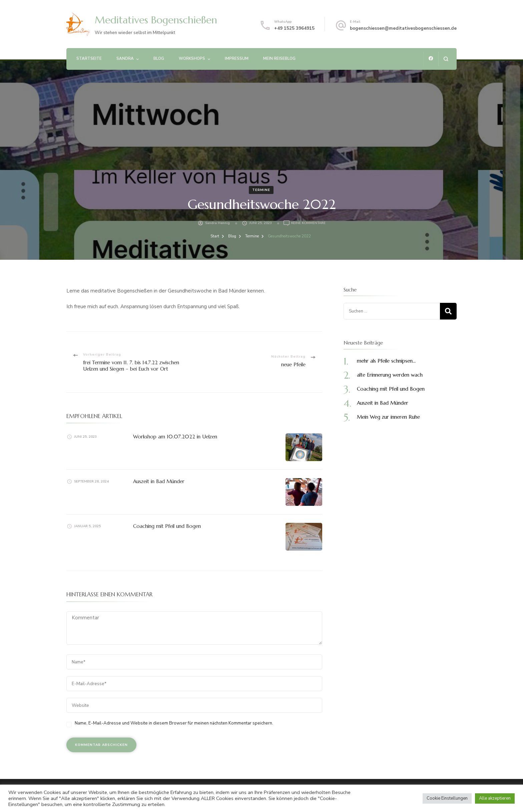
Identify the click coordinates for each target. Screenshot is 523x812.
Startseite (89, 58)
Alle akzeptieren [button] (495, 798)
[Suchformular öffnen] (446, 59)
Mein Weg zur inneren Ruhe (388, 417)
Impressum (237, 58)
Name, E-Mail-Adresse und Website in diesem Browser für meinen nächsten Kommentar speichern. (174, 723)
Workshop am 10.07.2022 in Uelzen (175, 437)
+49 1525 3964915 (294, 28)
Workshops (192, 58)
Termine (261, 190)
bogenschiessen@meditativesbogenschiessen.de (403, 28)
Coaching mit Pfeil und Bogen (167, 526)
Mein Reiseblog (279, 58)
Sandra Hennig (217, 223)
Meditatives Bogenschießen (156, 20)
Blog (159, 58)
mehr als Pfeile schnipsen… (386, 361)
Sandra (125, 58)
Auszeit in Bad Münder (159, 481)
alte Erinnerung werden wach (390, 375)
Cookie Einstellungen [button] (447, 798)
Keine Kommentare (308, 223)
